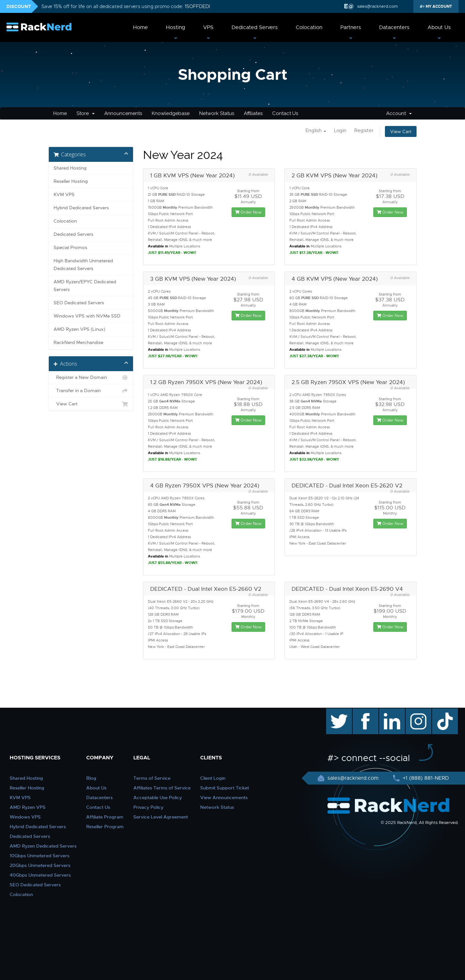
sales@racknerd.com (377, 6)
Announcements (123, 113)
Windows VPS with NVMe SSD (87, 316)
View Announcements (224, 798)
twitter (334, 712)
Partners (351, 27)
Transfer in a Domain (91, 391)
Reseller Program (105, 827)
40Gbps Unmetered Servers (40, 875)
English (316, 130)
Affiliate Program (105, 817)
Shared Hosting (70, 168)
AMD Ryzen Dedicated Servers (43, 846)
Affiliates (253, 113)
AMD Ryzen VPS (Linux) (79, 329)
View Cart (401, 131)
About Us (439, 27)
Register (364, 130)
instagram (418, 712)
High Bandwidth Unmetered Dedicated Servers (83, 265)
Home (140, 27)
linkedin (389, 712)
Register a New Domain (91, 378)
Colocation (309, 27)
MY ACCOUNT (438, 6)
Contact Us (285, 113)
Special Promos (70, 248)
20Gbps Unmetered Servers (40, 865)
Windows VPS (25, 817)
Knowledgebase (171, 113)
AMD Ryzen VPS (28, 807)
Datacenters (394, 27)
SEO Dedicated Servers (79, 303)
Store (86, 113)
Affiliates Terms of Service (162, 788)
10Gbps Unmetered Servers (40, 856)
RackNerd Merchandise (78, 343)
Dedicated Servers (255, 27)
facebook (364, 712)
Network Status (217, 113)
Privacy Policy (148, 807)
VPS (208, 27)
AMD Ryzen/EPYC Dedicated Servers (85, 286)
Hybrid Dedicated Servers (81, 208)
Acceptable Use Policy (158, 798)
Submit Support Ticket (225, 788)
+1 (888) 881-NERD (425, 778)
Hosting (176, 27)
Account (399, 113)
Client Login (213, 778)
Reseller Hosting (71, 181)
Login (340, 130)
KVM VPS (64, 195)
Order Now (248, 212)
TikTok (440, 712)
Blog (91, 778)
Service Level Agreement (161, 817)
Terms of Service (152, 778)
